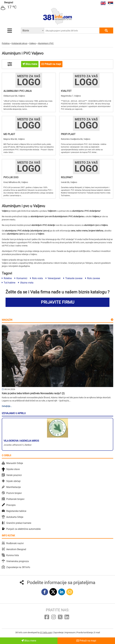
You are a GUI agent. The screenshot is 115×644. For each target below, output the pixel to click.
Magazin (7, 320)
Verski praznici (14, 475)
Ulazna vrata (26, 283)
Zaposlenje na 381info (18, 567)
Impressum (70, 632)
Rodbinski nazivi (15, 543)
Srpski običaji (13, 481)
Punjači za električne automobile (23, 529)
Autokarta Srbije (15, 517)
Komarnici (21, 278)
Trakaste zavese (73, 278)
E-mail (97, 632)
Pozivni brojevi (14, 493)
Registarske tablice (16, 511)
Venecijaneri (53, 278)
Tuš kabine (9, 283)
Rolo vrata (36, 278)
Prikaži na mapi (86, 641)
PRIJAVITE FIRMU (58, 302)
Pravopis (11, 505)
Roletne (7, 278)
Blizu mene (29, 641)
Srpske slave (13, 469)
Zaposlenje (59, 632)
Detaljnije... (7, 406)
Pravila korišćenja (85, 632)
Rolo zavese (93, 278)
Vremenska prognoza (18, 561)
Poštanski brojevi (15, 499)
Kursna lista (13, 555)
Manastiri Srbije (15, 463)
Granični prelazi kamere (19, 523)
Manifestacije (13, 487)
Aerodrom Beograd (16, 549)
